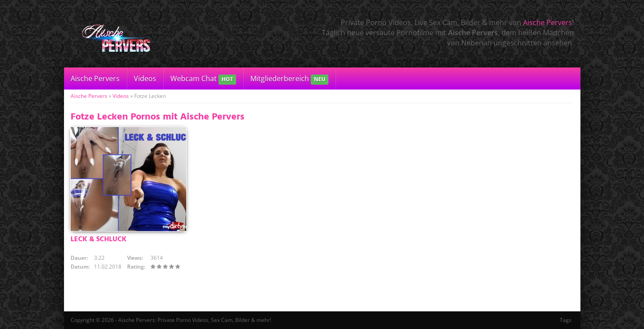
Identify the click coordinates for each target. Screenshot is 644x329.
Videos (145, 79)
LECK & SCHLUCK (99, 239)
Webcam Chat (203, 79)
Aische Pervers (548, 22)
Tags (566, 320)
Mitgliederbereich (289, 79)
